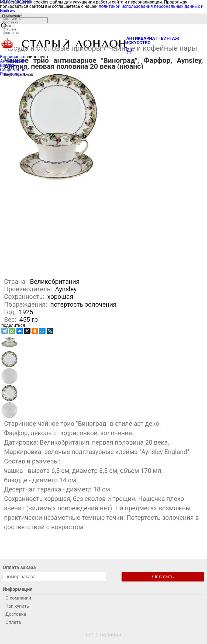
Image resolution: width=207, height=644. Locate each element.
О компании (13, 15)
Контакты (11, 33)
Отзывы (9, 29)
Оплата (9, 26)
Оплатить (163, 577)
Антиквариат (13, 61)
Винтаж (8, 65)
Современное (14, 70)
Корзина (8, 57)
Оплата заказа (19, 567)
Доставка (11, 22)
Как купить (12, 19)
